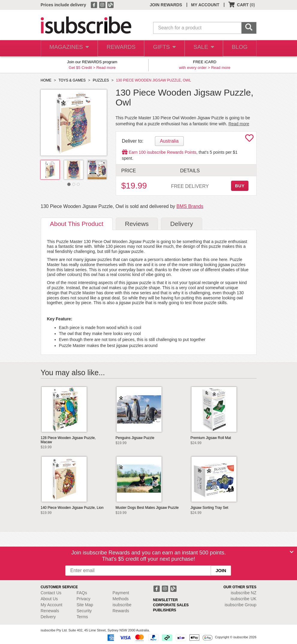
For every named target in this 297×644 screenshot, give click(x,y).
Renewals (50, 611)
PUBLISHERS (165, 610)
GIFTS (162, 48)
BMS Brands (190, 206)
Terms (82, 617)
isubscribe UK (243, 599)
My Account (52, 605)
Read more (106, 68)
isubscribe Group (241, 605)
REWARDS (119, 48)
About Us (49, 599)
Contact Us (51, 593)
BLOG (239, 48)
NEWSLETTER (166, 600)
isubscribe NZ (244, 593)
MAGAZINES (68, 48)
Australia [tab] (169, 141)
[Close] (292, 552)
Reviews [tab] (137, 224)
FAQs (82, 593)
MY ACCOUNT (205, 5)
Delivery (48, 617)
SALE (202, 48)
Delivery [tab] (182, 224)
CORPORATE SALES (171, 605)
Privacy (84, 599)
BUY (240, 186)
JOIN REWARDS (166, 5)
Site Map (85, 605)
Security (84, 611)
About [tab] (77, 224)
